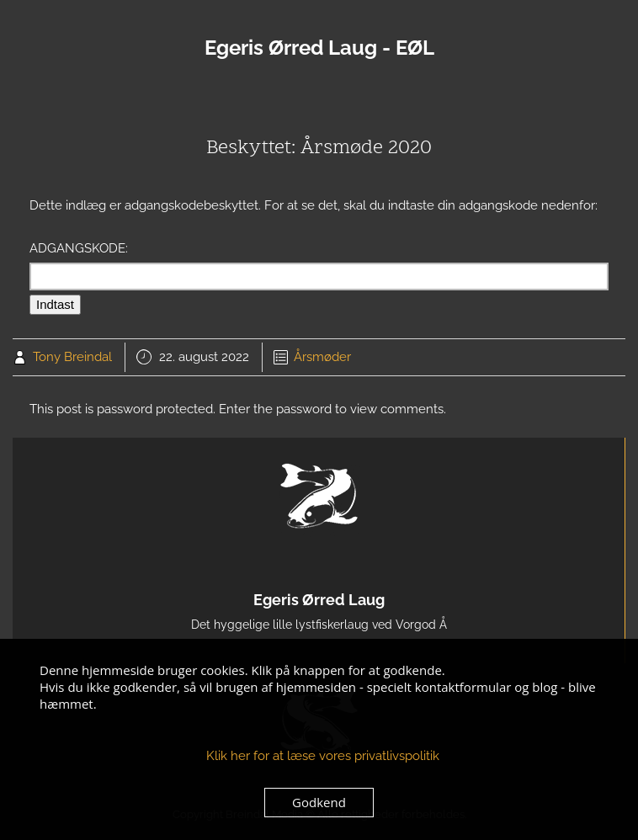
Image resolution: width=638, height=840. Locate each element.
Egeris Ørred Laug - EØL (319, 48)
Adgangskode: (319, 266)
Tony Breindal (72, 357)
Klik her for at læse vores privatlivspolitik (323, 756)
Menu (319, 99)
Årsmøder (322, 357)
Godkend (319, 802)
